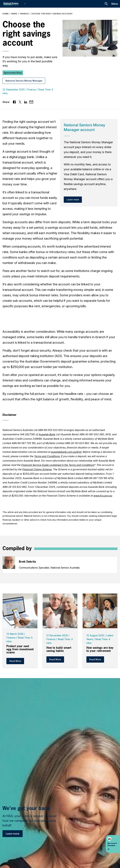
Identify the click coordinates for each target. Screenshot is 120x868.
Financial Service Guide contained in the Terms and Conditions (58, 465)
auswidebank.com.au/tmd (66, 452)
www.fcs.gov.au (103, 496)
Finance (24, 14)
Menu (115, 4)
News (14, 14)
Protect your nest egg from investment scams (20, 649)
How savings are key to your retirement (100, 649)
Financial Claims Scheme (37, 469)
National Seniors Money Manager (24, 81)
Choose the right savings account (52, 14)
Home (6, 14)
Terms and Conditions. (47, 456)
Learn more (13, 834)
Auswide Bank (47, 434)
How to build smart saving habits (59, 649)
